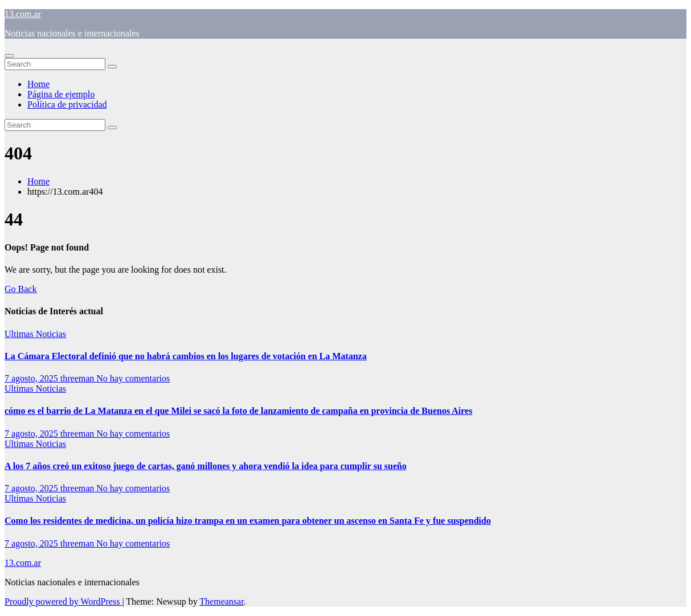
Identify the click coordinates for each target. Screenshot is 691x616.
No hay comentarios (133, 378)
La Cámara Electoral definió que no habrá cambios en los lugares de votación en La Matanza (186, 356)
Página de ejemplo (61, 94)
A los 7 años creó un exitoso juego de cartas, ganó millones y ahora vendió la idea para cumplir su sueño (206, 466)
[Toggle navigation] (9, 56)
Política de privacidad (67, 104)
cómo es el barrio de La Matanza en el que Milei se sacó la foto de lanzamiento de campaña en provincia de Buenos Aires (238, 411)
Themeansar (221, 601)
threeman (79, 378)
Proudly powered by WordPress (63, 601)
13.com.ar (23, 14)
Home (38, 84)
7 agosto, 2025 (32, 378)
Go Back (21, 289)
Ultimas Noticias (35, 334)
